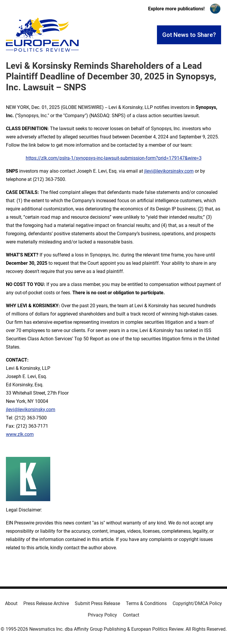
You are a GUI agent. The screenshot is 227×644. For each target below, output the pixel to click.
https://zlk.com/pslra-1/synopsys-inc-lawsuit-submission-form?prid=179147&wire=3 (114, 158)
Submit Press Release (97, 603)
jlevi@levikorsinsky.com (169, 171)
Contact (131, 615)
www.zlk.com (20, 434)
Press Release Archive (46, 603)
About (11, 603)
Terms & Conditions (146, 603)
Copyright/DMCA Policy (197, 603)
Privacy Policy (102, 615)
